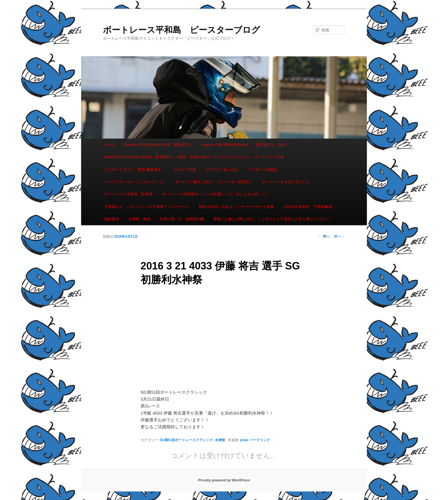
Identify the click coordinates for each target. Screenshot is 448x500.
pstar (244, 440)
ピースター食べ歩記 (222, 170)
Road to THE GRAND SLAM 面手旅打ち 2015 (244, 145)
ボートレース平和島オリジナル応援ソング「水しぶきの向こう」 (216, 194)
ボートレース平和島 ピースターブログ (181, 30)
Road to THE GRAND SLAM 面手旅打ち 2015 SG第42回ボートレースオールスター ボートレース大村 (194, 157)
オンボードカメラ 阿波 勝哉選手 (135, 170)
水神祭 (220, 440)
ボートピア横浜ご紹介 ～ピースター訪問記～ (214, 182)
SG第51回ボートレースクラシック (186, 440)
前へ (324, 236)
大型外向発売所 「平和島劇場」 (310, 207)
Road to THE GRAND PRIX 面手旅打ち (158, 145)
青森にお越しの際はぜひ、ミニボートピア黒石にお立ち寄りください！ (273, 219)
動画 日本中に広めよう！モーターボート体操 (237, 207)
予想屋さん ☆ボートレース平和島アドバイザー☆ (147, 207)
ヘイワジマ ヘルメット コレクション (135, 182)
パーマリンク (260, 440)
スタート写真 (185, 170)
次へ (340, 236)
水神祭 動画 (139, 219)
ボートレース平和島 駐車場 (128, 194)
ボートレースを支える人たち (286, 182)
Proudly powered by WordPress (224, 480)
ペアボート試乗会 (262, 170)
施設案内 (112, 219)
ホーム (110, 145)
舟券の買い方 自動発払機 (182, 219)
